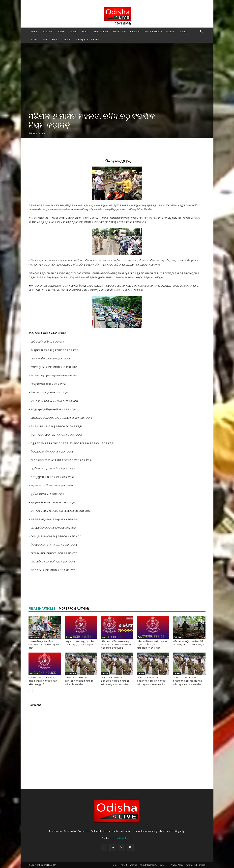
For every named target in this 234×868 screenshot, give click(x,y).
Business (171, 32)
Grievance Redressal (196, 865)
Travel (34, 39)
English (56, 39)
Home (34, 32)
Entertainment (101, 32)
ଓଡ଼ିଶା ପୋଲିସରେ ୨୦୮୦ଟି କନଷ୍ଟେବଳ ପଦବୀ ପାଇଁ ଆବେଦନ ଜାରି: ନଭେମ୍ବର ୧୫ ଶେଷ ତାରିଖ (115, 681)
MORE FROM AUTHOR (74, 608)
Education (135, 32)
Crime (45, 39)
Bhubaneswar (35, 637)
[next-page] (36, 691)
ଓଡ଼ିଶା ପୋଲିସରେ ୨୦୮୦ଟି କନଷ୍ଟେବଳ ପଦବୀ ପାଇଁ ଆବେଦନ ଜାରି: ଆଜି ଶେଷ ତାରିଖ (79, 681)
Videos (67, 39)
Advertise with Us (129, 865)
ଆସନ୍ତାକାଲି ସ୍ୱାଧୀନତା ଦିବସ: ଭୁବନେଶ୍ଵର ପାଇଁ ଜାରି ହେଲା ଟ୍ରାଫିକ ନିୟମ (44, 645)
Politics (61, 32)
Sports (184, 32)
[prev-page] (31, 691)
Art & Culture (119, 32)
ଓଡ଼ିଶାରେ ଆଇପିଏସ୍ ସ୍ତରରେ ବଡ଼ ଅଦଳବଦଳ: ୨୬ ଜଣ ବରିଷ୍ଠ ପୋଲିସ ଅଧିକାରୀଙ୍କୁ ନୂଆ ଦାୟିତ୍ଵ (116, 645)
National (73, 32)
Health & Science (153, 32)
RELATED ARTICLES (42, 608)
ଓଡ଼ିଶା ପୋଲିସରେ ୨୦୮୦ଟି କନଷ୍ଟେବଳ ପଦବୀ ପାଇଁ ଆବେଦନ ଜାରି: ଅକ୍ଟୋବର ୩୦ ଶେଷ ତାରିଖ (151, 681)
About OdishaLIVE (148, 865)
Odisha (86, 32)
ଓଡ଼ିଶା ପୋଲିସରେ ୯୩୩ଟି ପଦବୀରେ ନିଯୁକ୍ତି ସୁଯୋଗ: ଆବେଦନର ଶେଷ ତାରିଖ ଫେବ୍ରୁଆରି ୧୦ (43, 681)
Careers (105, 673)
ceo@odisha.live (123, 838)
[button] (202, 32)
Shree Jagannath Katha (87, 39)
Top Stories (47, 32)
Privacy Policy (177, 865)
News (104, 637)
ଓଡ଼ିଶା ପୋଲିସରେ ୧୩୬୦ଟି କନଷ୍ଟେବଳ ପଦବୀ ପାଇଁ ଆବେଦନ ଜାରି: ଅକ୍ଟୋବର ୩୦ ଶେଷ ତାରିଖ (187, 681)
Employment (35, 673)
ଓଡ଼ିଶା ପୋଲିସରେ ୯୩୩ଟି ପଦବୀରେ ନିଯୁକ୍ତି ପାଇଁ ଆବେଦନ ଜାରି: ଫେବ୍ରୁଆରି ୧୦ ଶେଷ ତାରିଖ (152, 645)
